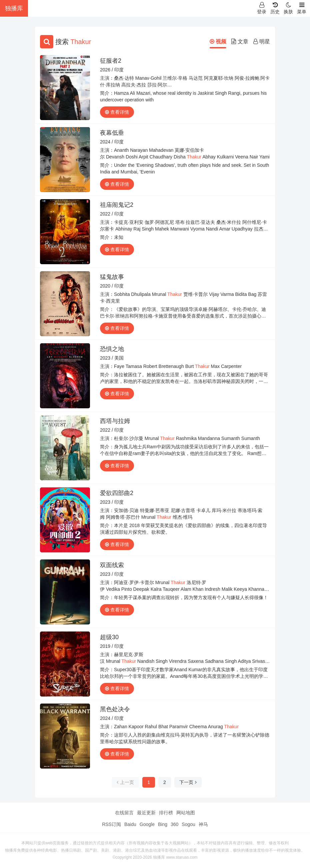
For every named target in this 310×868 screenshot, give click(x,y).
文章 (240, 42)
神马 (203, 824)
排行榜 (166, 813)
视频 (218, 42)
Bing (163, 824)
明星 (262, 42)
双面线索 (112, 565)
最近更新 (146, 813)
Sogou (188, 824)
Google (147, 824)
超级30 (109, 637)
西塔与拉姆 (115, 421)
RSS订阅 (111, 824)
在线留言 (124, 813)
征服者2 (111, 61)
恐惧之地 (112, 349)
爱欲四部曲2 (117, 493)
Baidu (130, 824)
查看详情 (117, 112)
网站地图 (186, 813)
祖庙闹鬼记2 (117, 205)
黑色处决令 (115, 709)
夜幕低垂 (112, 133)
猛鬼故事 (112, 277)
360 (174, 824)
